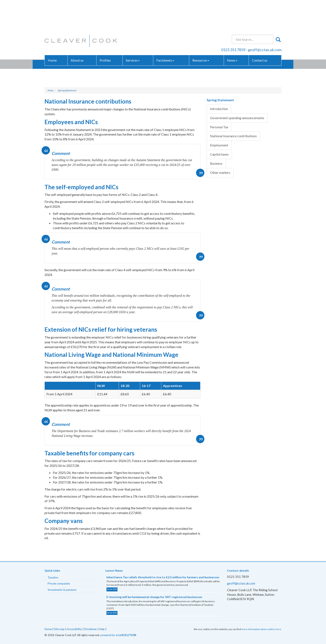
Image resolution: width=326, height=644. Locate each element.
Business (216, 163)
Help (102, 629)
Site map (59, 629)
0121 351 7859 (233, 20)
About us (77, 30)
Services (133, 30)
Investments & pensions (62, 590)
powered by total (118, 635)
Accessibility (74, 629)
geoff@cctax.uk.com (265, 20)
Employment (219, 145)
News (232, 30)
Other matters (220, 172)
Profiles (105, 30)
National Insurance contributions (233, 136)
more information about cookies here (261, 629)
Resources (201, 30)
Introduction (219, 109)
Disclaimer (91, 629)
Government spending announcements (237, 118)
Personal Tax (219, 127)
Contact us (260, 30)
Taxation (53, 577)
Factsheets (165, 30)
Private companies (59, 583)
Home (52, 30)
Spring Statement (67, 90)
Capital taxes (219, 154)
